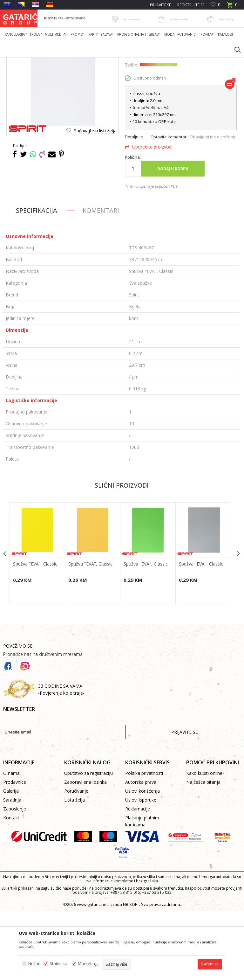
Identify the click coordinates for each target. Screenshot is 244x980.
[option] (37, 622)
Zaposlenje (15, 878)
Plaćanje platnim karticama (142, 890)
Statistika (58, 964)
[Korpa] (232, 7)
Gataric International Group (28, 62)
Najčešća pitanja (203, 851)
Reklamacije (138, 878)
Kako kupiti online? (205, 842)
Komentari (101, 279)
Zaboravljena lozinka (85, 851)
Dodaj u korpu (173, 237)
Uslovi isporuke (141, 869)
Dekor (84, 62)
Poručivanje (76, 860)
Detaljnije (134, 199)
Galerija (11, 860)
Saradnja (12, 869)
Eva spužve (142, 62)
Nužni (34, 964)
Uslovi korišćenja (142, 860)
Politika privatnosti (144, 842)
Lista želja (75, 869)
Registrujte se (191, 5)
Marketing (88, 964)
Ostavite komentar (168, 199)
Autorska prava (141, 851)
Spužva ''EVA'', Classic (35, 633)
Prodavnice (15, 851)
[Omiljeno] (216, 5)
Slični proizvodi (121, 554)
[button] (234, 50)
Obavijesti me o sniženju (213, 219)
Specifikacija (37, 279)
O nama (11, 842)
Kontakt (11, 887)
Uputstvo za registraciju (88, 842)
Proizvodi (66, 62)
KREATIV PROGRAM (111, 62)
